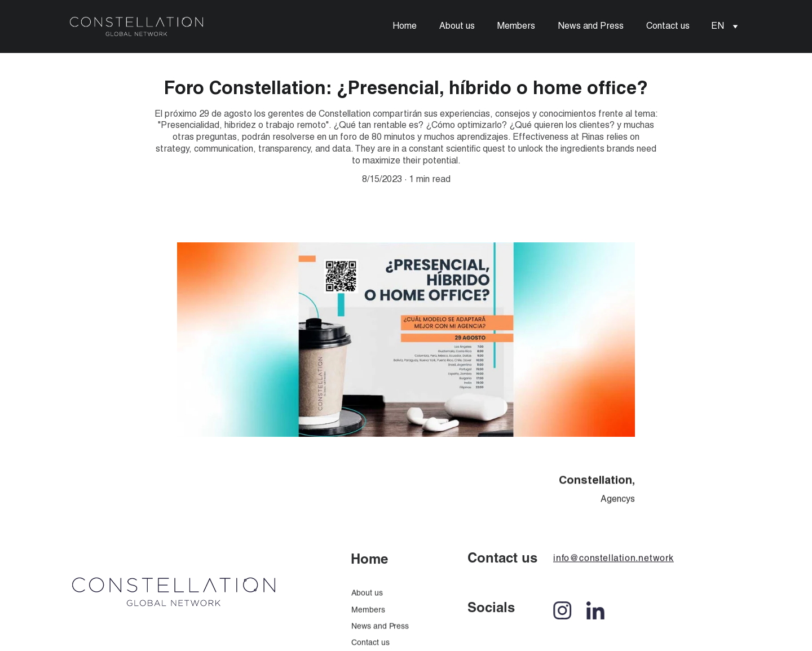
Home (405, 26)
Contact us (668, 26)
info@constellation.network (614, 562)
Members (516, 26)
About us (457, 26)
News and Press (591, 26)
